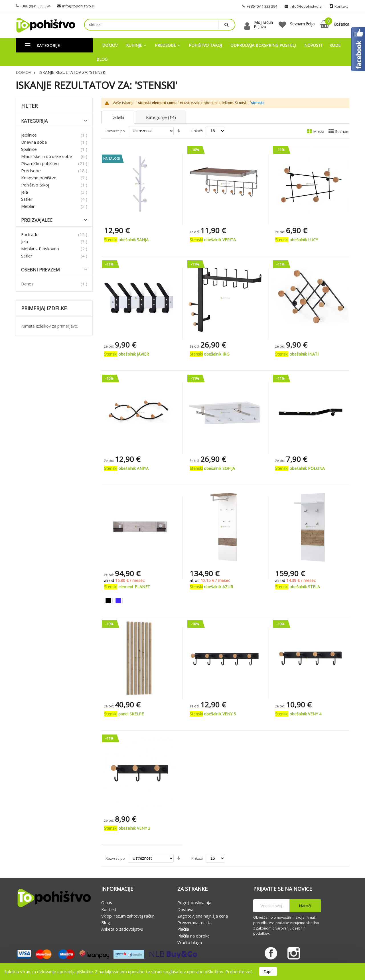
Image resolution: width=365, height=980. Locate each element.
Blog (106, 922)
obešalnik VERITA (213, 240)
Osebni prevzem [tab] (40, 270)
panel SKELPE (124, 714)
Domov (23, 72)
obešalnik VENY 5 (213, 714)
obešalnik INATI (297, 354)
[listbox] (140, 601)
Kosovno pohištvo (39, 178)
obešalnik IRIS (210, 354)
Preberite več (239, 971)
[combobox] (151, 25)
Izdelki (118, 117)
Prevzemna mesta (194, 922)
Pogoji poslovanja (194, 903)
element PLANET (127, 587)
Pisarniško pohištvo (40, 163)
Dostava (185, 909)
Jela (25, 192)
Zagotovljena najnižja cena (203, 916)
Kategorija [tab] (34, 121)
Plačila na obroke (193, 936)
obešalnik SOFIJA (212, 468)
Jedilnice (29, 135)
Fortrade (30, 234)
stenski (257, 103)
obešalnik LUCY (297, 240)
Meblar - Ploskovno (40, 249)
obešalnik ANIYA (126, 468)
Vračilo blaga (190, 942)
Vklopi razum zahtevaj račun (128, 916)
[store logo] (46, 25)
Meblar (28, 206)
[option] (108, 600)
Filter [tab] (29, 106)
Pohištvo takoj (35, 185)
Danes (27, 284)
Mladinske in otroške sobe (47, 156)
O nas (107, 903)
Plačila (183, 929)
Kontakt (109, 909)
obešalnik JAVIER (126, 354)
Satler (27, 199)
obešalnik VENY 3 (127, 828)
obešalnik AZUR (211, 587)
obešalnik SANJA (126, 240)
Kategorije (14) (161, 117)
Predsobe (31, 171)
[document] (182, 971)
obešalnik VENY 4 (298, 714)
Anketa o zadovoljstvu (122, 929)
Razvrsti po (115, 131)
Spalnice (29, 149)
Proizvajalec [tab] (37, 220)
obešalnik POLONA (300, 468)
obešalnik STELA (298, 587)
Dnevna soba (34, 142)
